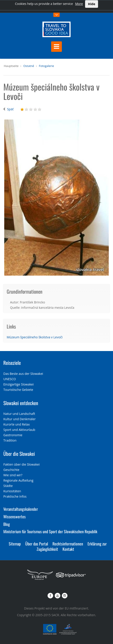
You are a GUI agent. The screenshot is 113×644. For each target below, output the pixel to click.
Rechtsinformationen (68, 544)
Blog (7, 524)
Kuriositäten (12, 491)
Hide (92, 4)
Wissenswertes (15, 517)
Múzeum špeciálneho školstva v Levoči (35, 337)
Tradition (10, 440)
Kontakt (68, 549)
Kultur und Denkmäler (20, 419)
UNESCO (10, 379)
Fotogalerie (46, 66)
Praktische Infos (15, 496)
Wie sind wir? (13, 475)
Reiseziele (12, 363)
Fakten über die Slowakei (21, 464)
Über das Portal (37, 544)
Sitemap (15, 544)
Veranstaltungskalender (21, 509)
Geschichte (11, 470)
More (79, 4)
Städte (8, 486)
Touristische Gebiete (18, 390)
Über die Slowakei (19, 454)
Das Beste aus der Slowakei (23, 374)
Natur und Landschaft (19, 414)
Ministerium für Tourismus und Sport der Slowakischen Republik (50, 531)
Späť (10, 109)
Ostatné (29, 66)
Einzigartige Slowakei (19, 384)
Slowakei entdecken (21, 403)
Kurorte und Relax (17, 424)
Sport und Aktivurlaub (19, 430)
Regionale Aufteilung (18, 480)
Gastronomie (13, 435)
